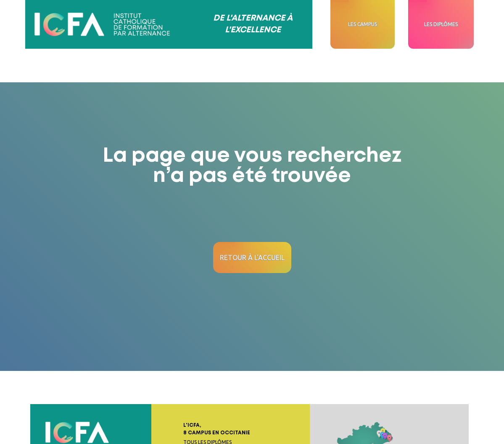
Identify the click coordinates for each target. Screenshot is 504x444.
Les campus (363, 24)
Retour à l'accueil (252, 257)
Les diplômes (441, 24)
